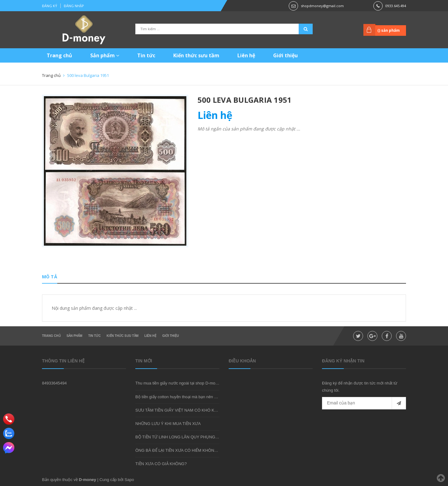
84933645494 (54, 383)
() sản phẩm (389, 30)
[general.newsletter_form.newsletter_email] (364, 403)
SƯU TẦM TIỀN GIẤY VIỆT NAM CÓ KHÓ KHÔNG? (182, 410)
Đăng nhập (74, 6)
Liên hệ (246, 55)
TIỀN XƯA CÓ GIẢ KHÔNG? (161, 464)
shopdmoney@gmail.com (322, 6)
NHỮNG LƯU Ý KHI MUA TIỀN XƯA (168, 424)
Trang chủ (59, 55)
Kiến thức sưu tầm (196, 55)
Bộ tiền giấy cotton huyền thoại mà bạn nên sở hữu (181, 397)
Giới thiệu (285, 55)
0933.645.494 (396, 6)
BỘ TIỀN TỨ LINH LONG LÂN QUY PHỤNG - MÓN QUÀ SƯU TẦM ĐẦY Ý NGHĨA (210, 437)
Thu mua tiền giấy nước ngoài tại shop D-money (179, 383)
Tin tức (146, 55)
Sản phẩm (105, 55)
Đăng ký (50, 6)
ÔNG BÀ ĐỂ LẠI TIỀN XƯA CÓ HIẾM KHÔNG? (177, 450)
